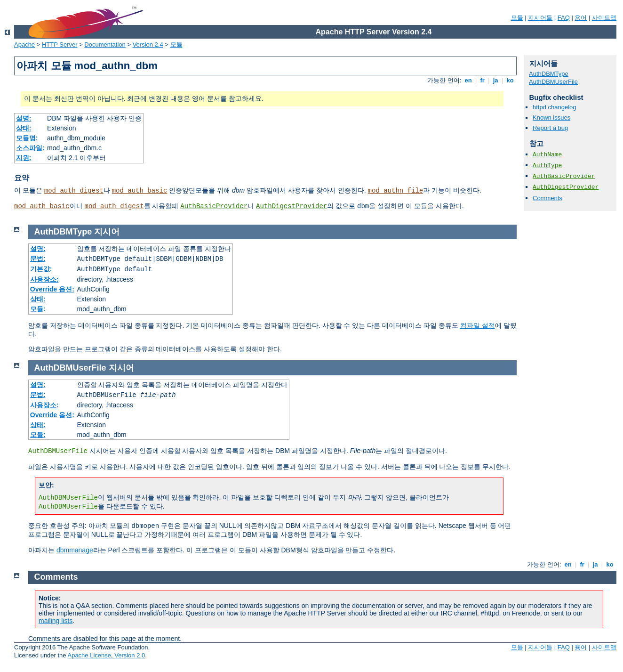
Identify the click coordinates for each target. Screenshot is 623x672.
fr (483, 80)
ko (510, 80)
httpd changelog (555, 107)
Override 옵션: (52, 289)
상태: (24, 128)
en (468, 80)
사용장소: (44, 279)
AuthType (547, 166)
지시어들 (540, 18)
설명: (24, 118)
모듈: (38, 309)
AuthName (547, 155)
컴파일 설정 (478, 325)
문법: (38, 259)
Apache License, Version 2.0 (106, 655)
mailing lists (56, 621)
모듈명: (27, 138)
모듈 (517, 18)
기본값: (41, 269)
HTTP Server (60, 45)
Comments (547, 198)
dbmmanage (75, 550)
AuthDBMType (549, 74)
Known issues (551, 117)
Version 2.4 (148, 45)
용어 (581, 18)
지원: (24, 158)
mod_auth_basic (140, 191)
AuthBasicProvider (214, 206)
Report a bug (550, 128)
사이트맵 (604, 18)
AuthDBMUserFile (553, 82)
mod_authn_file (396, 191)
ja (495, 80)
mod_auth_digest (74, 191)
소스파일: (30, 148)
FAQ (564, 18)
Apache (24, 45)
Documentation (105, 45)
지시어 (107, 232)
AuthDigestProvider (292, 206)
